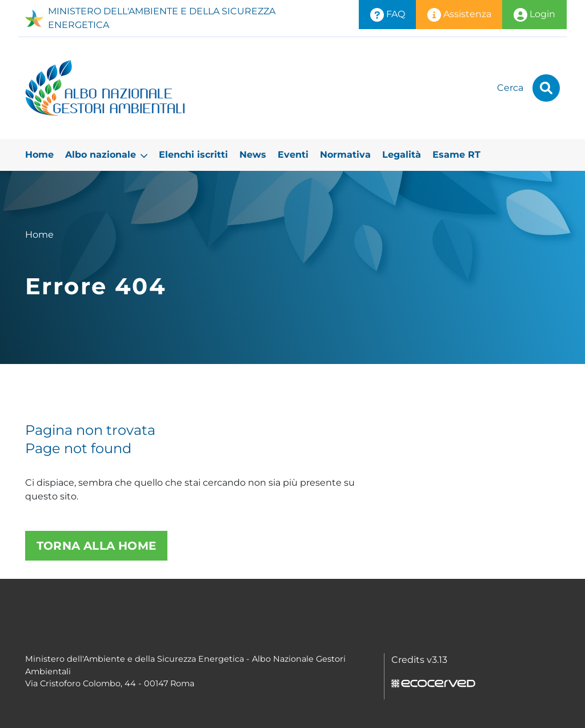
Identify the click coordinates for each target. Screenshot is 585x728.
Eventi (293, 155)
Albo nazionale (106, 155)
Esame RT (456, 155)
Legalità (402, 155)
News (253, 155)
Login (534, 15)
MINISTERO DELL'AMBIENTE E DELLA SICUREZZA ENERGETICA (150, 18)
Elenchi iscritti (193, 155)
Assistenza (459, 15)
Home (39, 155)
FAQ (388, 15)
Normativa (345, 155)
